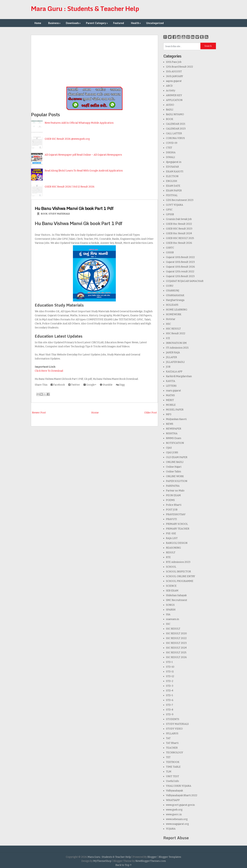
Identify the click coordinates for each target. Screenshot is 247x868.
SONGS (170, 605)
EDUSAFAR (172, 167)
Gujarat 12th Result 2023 (180, 276)
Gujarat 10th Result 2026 (180, 267)
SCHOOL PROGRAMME (180, 581)
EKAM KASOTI (175, 172)
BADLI (170, 110)
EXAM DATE (173, 186)
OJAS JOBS (172, 453)
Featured (119, 23)
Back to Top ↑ (124, 865)
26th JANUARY (175, 76)
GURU (170, 286)
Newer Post (39, 413)
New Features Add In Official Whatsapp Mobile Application (79, 123)
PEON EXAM (173, 495)
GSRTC (170, 248)
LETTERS (171, 386)
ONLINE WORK (175, 476)
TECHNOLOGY (175, 753)
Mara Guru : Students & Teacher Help (85, 8)
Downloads (74, 23)
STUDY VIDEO (174, 729)
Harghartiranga (175, 300)
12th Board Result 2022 (179, 67)
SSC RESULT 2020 (176, 633)
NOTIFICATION (175, 443)
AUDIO (170, 105)
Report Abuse (176, 838)
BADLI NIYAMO (175, 114)
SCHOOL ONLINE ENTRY (181, 576)
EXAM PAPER (174, 191)
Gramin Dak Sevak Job (179, 219)
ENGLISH (172, 181)
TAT (168, 738)
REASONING (173, 548)
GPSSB (170, 214)
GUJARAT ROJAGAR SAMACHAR (185, 281)
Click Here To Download (49, 371)
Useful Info (172, 781)
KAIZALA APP (174, 372)
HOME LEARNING (177, 310)
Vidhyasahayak (174, 791)
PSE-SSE (171, 533)
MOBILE (171, 405)
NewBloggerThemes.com (151, 861)
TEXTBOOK (173, 762)
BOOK (44, 214)
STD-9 (170, 714)
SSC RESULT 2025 (176, 653)
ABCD (169, 86)
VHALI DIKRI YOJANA (179, 786)
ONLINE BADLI (175, 462)
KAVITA (171, 381)
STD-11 (170, 672)
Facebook (58, 385)
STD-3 (170, 686)
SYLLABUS (172, 734)
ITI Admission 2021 (177, 348)
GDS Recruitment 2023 (180, 200)
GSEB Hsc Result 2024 (179, 233)
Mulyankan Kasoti (176, 419)
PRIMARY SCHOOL (177, 524)
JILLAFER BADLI (175, 362)
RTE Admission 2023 (178, 562)
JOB (168, 367)
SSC (168, 624)
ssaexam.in (172, 619)
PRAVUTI (171, 519)
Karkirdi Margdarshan (179, 376)
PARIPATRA (173, 486)
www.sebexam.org (177, 819)
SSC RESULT (173, 629)
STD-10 (170, 667)
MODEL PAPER (175, 410)
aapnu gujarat (174, 81)
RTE (168, 557)
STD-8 (170, 710)
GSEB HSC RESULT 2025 (180, 238)
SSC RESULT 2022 (176, 638)
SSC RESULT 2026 (176, 657)
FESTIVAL (172, 195)
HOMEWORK (174, 314)
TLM (169, 772)
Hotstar (171, 319)
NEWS (170, 424)
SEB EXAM (172, 591)
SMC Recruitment (177, 600)
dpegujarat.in (174, 162)
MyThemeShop (102, 861)
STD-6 (170, 700)
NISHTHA (172, 433)
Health (136, 23)
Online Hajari (174, 467)
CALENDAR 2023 (176, 129)
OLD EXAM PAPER (177, 457)
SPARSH (171, 610)
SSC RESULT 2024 (176, 648)
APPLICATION (174, 100)
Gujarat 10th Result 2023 (180, 262)
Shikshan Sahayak (176, 595)
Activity (171, 91)
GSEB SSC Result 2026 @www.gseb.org (67, 139)
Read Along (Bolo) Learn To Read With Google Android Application (84, 171)
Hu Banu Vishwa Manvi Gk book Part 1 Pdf (74, 208)
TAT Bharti (172, 743)
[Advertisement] (94, 60)
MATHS (170, 395)
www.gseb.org (174, 810)
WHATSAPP (173, 800)
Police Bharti (174, 505)
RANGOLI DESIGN (177, 543)
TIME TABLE (173, 767)
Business (55, 23)
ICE (168, 338)
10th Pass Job (174, 62)
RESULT (171, 553)
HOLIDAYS (172, 305)
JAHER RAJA (173, 353)
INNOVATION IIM (176, 343)
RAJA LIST (172, 538)
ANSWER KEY (174, 95)
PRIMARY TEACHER (178, 529)
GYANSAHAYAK (175, 295)
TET (168, 757)
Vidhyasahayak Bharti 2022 (182, 795)
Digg (120, 385)
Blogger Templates (170, 857)
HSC (168, 324)
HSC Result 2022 (176, 333)
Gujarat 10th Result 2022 (180, 257)
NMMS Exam (174, 438)
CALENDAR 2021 (176, 124)
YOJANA (171, 829)
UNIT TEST (172, 776)
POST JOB (172, 510)
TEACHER (172, 748)
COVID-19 (172, 143)
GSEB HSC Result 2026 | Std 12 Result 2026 (70, 187)
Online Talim (173, 472)
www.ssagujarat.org (177, 824)
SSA (168, 614)
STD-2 (170, 681)
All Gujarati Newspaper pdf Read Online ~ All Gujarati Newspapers (83, 155)
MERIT (170, 400)
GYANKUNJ (173, 291)
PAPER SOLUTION (177, 481)
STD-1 (169, 662)
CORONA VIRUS (175, 138)
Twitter (74, 385)
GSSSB (170, 252)
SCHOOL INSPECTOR (178, 572)
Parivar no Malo (175, 491)
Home (38, 23)
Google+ (90, 385)
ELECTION (172, 176)
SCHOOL (171, 567)
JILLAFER (171, 357)
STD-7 (169, 705)
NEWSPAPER (174, 429)
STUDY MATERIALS (59, 214)
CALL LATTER (174, 133)
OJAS (169, 448)
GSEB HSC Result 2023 (179, 229)
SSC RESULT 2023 (176, 643)
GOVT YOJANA (175, 205)
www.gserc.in (174, 814)
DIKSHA (171, 152)
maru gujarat (173, 391)
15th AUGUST (174, 72)
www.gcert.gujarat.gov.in (180, 805)
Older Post (151, 413)
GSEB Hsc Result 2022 (179, 224)
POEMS (170, 500)
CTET (169, 148)
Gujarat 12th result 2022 (180, 272)
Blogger (152, 857)
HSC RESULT (173, 329)
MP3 (169, 414)
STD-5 (169, 695)
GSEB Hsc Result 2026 (179, 243)
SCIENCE (171, 586)
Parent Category (97, 23)
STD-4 (170, 691)
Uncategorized (155, 23)
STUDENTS (173, 719)
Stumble (106, 385)
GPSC (169, 210)
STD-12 (170, 676)
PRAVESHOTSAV (176, 514)
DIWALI (170, 157)
